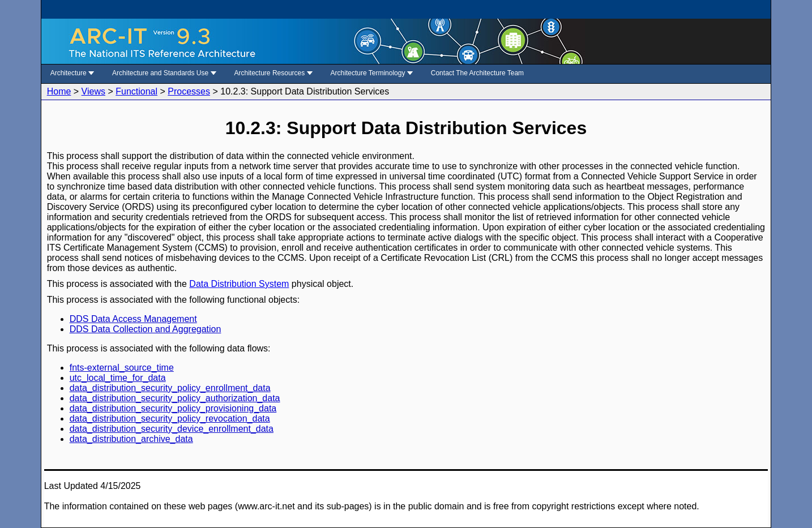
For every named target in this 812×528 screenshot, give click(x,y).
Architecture (72, 73)
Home (59, 91)
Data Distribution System (239, 284)
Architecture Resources (273, 73)
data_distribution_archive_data (131, 439)
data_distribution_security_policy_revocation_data (170, 418)
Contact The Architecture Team (477, 73)
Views (93, 91)
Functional (136, 91)
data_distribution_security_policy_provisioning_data (173, 408)
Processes (189, 91)
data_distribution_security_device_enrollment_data (172, 429)
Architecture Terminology (372, 73)
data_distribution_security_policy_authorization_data (175, 398)
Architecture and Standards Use (164, 73)
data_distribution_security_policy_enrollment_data (170, 388)
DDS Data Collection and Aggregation (146, 329)
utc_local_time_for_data (118, 378)
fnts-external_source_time (122, 368)
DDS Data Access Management (133, 319)
